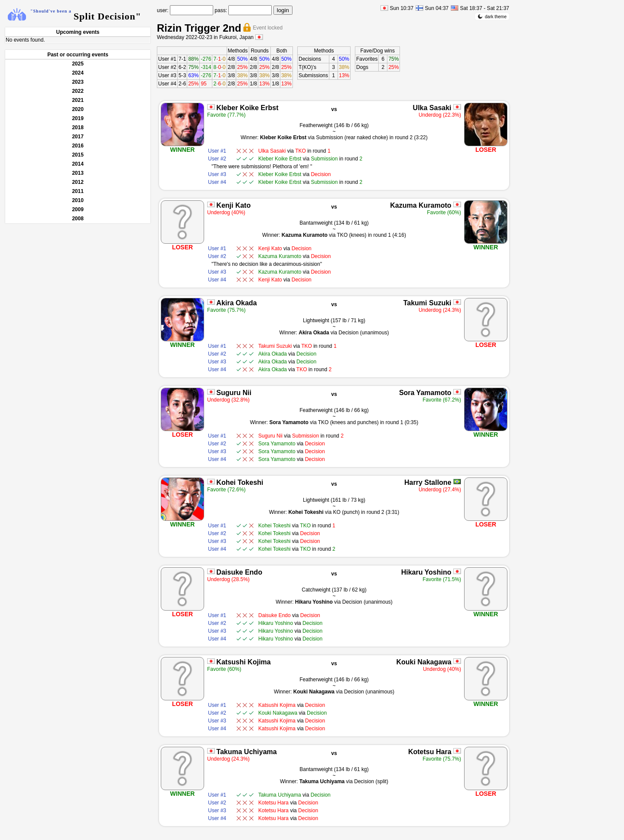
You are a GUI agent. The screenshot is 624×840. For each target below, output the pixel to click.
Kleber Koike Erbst (247, 108)
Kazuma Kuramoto (421, 205)
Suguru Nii (234, 393)
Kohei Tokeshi (240, 482)
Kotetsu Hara (430, 752)
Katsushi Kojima (243, 662)
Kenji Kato (233, 205)
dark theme (492, 16)
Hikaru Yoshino (426, 572)
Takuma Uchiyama (246, 752)
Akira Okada (236, 303)
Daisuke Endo (239, 572)
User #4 (167, 84)
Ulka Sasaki (432, 108)
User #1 (167, 59)
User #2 (167, 67)
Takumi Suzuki (427, 303)
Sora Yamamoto (425, 393)
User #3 (167, 75)
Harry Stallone (428, 482)
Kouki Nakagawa (424, 662)
